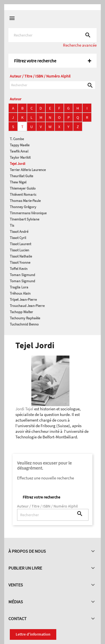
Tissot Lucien (19, 250)
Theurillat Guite (21, 176)
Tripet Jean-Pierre (23, 300)
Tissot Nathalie (21, 256)
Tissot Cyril (18, 238)
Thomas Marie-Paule (25, 201)
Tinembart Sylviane (25, 219)
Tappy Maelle (20, 145)
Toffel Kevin (19, 269)
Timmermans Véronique (28, 213)
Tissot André (19, 232)
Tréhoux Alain (20, 293)
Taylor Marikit (20, 157)
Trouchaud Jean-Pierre (27, 306)
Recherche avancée (80, 45)
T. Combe (17, 139)
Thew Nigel (18, 182)
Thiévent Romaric (23, 194)
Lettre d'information (33, 634)
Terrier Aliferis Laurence (28, 170)
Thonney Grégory (23, 207)
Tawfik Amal (19, 151)
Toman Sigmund (22, 275)
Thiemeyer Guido (23, 188)
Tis (12, 225)
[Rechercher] (53, 35)
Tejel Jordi (17, 164)
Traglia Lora (19, 287)
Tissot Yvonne (20, 262)
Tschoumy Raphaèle (25, 318)
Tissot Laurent (20, 244)
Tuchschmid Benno (24, 324)
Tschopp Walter (21, 312)
